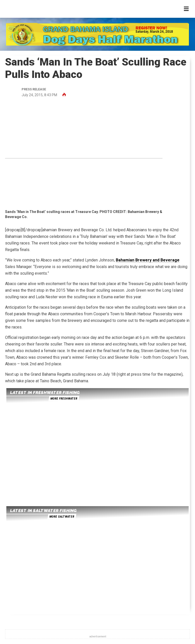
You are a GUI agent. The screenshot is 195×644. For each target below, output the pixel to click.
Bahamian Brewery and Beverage (148, 260)
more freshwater (64, 399)
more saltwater (62, 517)
